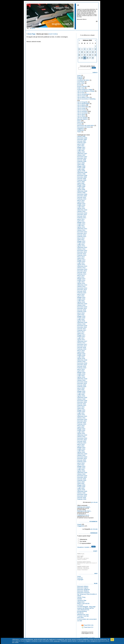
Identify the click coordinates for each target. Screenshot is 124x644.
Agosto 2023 (81, 452)
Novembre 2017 (82, 344)
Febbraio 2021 (82, 405)
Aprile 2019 (81, 371)
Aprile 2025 (81, 484)
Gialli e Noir (81, 88)
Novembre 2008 (82, 175)
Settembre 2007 (82, 154)
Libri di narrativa (82, 111)
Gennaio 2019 (82, 366)
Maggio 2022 (81, 429)
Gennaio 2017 (82, 329)
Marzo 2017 (81, 332)
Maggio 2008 (81, 166)
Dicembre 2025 (82, 496)
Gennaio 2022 (82, 423)
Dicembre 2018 (82, 365)
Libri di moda (81, 108)
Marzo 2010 (81, 201)
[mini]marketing (82, 611)
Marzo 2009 (81, 182)
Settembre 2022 (82, 435)
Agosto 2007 (81, 152)
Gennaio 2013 (82, 254)
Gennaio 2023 (82, 441)
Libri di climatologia (83, 94)
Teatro (79, 132)
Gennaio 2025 (82, 479)
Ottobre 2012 (81, 249)
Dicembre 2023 (82, 459)
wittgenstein (81, 602)
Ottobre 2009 (81, 193)
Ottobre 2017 (81, 343)
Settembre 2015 (82, 304)
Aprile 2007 (81, 146)
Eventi (79, 85)
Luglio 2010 (81, 207)
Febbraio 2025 (82, 480)
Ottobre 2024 (81, 474)
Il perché (80, 578)
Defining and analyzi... (84, 507)
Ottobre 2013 (81, 268)
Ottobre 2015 (81, 305)
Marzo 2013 (81, 257)
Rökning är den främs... (84, 511)
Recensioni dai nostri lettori (86, 125)
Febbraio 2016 (82, 312)
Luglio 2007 (81, 150)
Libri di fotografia (82, 102)
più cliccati (94, 502)
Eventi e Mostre (82, 86)
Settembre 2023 (82, 454)
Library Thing (81, 597)
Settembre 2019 (82, 379)
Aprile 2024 (81, 465)
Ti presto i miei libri (83, 616)
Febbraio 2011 (82, 218)
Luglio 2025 (81, 488)
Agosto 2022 (81, 433)
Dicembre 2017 (82, 346)
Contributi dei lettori (83, 80)
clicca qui (57, 641)
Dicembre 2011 (82, 233)
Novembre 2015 (82, 307)
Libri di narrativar (82, 113)
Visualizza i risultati (83, 547)
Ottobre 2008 (81, 174)
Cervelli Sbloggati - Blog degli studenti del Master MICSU (86, 607)
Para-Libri (80, 122)
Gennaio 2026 (82, 498)
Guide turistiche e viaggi (85, 89)
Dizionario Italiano (83, 586)
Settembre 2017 (82, 341)
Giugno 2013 (81, 261)
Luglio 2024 (81, 469)
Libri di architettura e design (86, 91)
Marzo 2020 (81, 388)
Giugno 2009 (81, 186)
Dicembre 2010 (82, 215)
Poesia (79, 124)
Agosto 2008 (81, 171)
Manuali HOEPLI (82, 119)
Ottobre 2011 (81, 230)
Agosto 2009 (81, 190)
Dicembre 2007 (82, 158)
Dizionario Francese (83, 593)
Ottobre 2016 (81, 324)
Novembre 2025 (82, 494)
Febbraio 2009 (82, 180)
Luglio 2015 (81, 301)
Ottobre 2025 (81, 493)
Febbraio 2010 (82, 199)
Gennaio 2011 (82, 216)
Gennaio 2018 (82, 347)
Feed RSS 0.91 (87, 625)
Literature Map (82, 600)
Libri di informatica (83, 107)
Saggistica (80, 129)
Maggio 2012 (81, 241)
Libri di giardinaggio (83, 104)
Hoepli (79, 524)
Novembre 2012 (82, 251)
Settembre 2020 (82, 398)
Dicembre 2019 (82, 383)
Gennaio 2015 (82, 291)
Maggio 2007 (81, 147)
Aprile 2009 (81, 183)
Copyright (80, 580)
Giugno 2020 (81, 393)
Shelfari (80, 599)
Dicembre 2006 (82, 140)
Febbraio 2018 (82, 349)
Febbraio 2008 (82, 161)
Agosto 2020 (81, 396)
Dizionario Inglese (83, 588)
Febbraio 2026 (82, 499)
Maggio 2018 (81, 354)
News (79, 121)
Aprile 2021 (81, 408)
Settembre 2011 (82, 229)
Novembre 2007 (82, 157)
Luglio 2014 (81, 282)
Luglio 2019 (81, 376)
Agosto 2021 (81, 415)
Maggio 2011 (81, 222)
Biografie (80, 77)
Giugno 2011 (81, 224)
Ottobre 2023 (81, 455)
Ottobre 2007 (81, 155)
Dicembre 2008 (82, 177)
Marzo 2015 (81, 294)
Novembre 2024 (82, 476)
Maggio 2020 (81, 391)
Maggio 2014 (81, 279)
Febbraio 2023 (82, 443)
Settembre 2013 (82, 266)
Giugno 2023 (81, 449)
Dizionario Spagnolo (83, 589)
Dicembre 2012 (82, 252)
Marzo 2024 (81, 463)
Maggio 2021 (81, 410)
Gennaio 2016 (82, 310)
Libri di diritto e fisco (83, 97)
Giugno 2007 (81, 149)
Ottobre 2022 (81, 437)
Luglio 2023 (81, 451)
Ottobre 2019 (81, 380)
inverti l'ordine (53, 34)
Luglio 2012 (81, 244)
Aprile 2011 (81, 221)
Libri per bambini (82, 118)
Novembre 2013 (82, 269)
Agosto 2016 (81, 321)
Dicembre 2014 (82, 290)
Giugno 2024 (81, 468)
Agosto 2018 (81, 358)
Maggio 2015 (81, 297)
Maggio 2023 (81, 448)
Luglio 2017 (81, 338)
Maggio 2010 (81, 204)
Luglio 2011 (81, 226)
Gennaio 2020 (82, 385)
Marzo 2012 (81, 238)
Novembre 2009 (82, 194)
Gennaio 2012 (82, 235)
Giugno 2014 (81, 280)
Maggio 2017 (81, 335)
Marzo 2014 (81, 276)
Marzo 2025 (81, 482)
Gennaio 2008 (82, 160)
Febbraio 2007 (82, 143)
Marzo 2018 (81, 351)
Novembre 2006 (82, 138)
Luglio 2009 (81, 188)
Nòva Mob (80, 618)
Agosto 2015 (81, 302)
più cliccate (94, 529)
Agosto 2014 (81, 283)
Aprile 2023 (81, 446)
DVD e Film (81, 83)
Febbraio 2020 (82, 387)
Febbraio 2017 (82, 330)
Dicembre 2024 (82, 477)
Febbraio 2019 (82, 368)
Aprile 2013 (81, 258)
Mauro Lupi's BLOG (83, 604)
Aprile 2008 (81, 165)
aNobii (79, 596)
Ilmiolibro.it (93, 594)
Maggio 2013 (81, 260)
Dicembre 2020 (82, 402)
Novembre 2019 (82, 382)
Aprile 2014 (81, 277)
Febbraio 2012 (82, 236)
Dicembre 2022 (82, 440)
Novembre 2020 (82, 401)
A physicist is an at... (84, 515)
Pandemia (80, 613)
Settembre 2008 (82, 172)
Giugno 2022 (81, 430)
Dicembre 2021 (82, 421)
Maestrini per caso (83, 614)
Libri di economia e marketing (86, 99)
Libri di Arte (81, 93)
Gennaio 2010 (82, 197)
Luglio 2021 (81, 413)
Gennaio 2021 (82, 404)
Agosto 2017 (81, 340)
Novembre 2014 (82, 288)
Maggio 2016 (81, 316)
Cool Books (81, 82)
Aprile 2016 (81, 315)
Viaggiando (81, 526)
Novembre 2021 (82, 419)
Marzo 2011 (81, 219)
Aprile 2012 (81, 240)
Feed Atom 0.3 (87, 627)
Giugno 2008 (81, 168)
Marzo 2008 (81, 163)
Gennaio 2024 (82, 460)
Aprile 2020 (81, 390)
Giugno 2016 (81, 318)
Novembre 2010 (82, 213)
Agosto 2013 (81, 265)
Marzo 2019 (81, 369)
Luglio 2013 (81, 263)
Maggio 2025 (81, 485)
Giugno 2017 (81, 337)
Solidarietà (81, 130)
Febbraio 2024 (82, 462)
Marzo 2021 (81, 407)
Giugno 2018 (81, 355)
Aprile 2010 (81, 202)
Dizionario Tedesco (83, 591)
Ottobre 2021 (81, 418)
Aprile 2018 (81, 352)
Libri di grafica (82, 105)
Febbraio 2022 (82, 424)
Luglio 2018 (81, 357)
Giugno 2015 (81, 299)
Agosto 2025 (81, 490)
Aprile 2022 (81, 427)
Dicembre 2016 (82, 327)
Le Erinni (80, 605)
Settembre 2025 (82, 491)
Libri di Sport (81, 115)
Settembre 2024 (82, 473)
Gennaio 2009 (82, 179)
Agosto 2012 (81, 246)
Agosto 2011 (81, 227)
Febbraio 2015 (82, 293)
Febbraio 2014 (82, 274)
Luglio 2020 (81, 394)
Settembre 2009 (82, 191)
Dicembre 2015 (82, 308)
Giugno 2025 (81, 487)
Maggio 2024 (81, 466)
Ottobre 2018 (81, 362)
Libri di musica (82, 110)
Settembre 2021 (82, 416)
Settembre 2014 (82, 285)
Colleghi (80, 79)
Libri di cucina (82, 96)
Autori (79, 75)
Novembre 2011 (82, 232)
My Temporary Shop (83, 594)
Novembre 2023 (82, 457)
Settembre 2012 (82, 247)
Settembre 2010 (82, 210)
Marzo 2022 (81, 426)
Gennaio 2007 (82, 141)
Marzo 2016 (81, 313)
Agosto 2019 (81, 377)
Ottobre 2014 (81, 287)
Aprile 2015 (81, 296)
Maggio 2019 (81, 373)
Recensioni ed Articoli (84, 127)
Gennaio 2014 (82, 272)
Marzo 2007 (81, 144)
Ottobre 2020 (81, 399)
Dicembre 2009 (82, 196)
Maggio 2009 (81, 185)
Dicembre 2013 (82, 271)
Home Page (31, 34)
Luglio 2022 (81, 432)
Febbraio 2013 (82, 255)
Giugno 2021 (81, 412)
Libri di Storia (81, 116)
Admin (33, 28)
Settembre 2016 (82, 322)
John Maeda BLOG (83, 610)
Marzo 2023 (81, 444)
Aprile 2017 (81, 333)
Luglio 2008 (81, 169)
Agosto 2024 (81, 471)
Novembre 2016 (82, 326)
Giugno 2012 (81, 243)
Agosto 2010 (81, 208)
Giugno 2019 (81, 374)
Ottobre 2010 (81, 211)
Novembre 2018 (82, 363)
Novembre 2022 (82, 438)
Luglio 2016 (81, 319)
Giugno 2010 (81, 205)
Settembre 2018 (82, 360)
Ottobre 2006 (81, 136)
